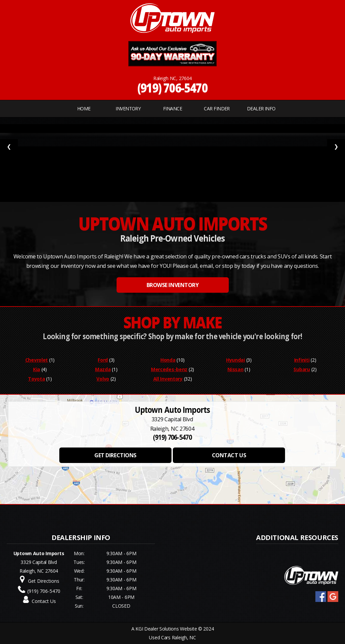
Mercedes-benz (169, 369)
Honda (168, 360)
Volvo (103, 379)
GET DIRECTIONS (115, 455)
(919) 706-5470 (173, 88)
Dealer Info (261, 109)
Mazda (103, 369)
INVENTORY (128, 109)
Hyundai (236, 360)
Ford (103, 360)
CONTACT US (229, 455)
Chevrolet (37, 360)
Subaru (302, 369)
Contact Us (44, 601)
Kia (37, 369)
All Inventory (168, 379)
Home (84, 109)
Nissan (235, 369)
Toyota (36, 379)
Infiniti (302, 360)
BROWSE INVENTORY (172, 285)
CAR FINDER (217, 109)
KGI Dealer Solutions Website (166, 629)
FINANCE (172, 109)
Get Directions (44, 581)
